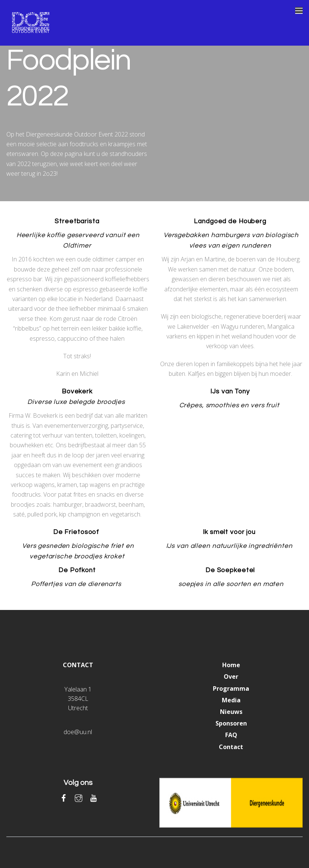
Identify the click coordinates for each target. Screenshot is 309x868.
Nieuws (231, 712)
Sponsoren (231, 723)
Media (231, 700)
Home (231, 665)
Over (231, 677)
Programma (231, 688)
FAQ (231, 735)
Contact (231, 747)
